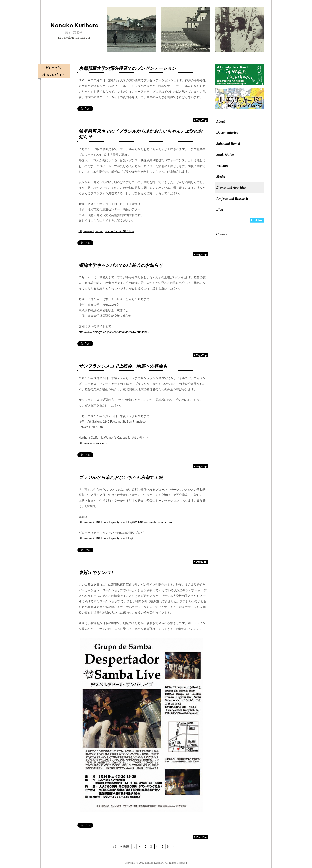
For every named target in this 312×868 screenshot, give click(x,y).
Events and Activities (231, 188)
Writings (222, 166)
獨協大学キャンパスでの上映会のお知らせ (121, 265)
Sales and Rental (228, 144)
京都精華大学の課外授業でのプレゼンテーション (127, 68)
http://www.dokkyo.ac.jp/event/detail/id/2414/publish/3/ (114, 332)
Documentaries (227, 133)
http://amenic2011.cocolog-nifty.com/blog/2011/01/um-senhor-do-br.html (126, 522)
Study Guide (225, 154)
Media (221, 177)
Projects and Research (232, 199)
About (221, 122)
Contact (222, 234)
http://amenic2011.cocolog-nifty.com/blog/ (106, 538)
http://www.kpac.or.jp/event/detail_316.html (107, 231)
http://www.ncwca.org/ (93, 443)
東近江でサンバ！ (96, 573)
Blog (220, 210)
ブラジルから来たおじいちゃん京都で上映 (121, 477)
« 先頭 (125, 847)
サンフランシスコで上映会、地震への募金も (123, 366)
